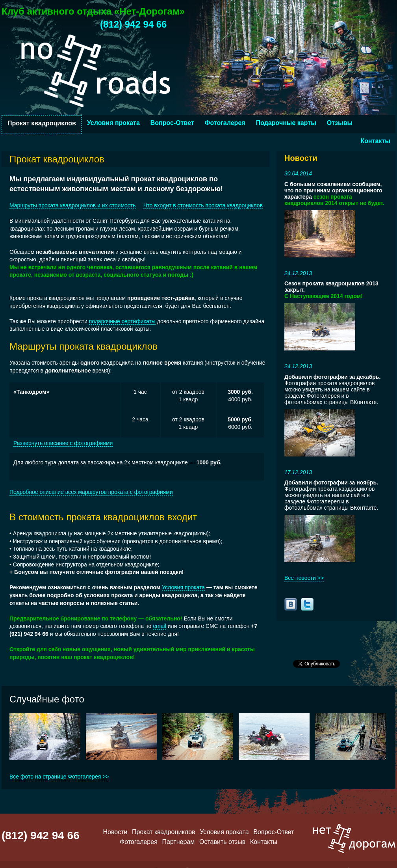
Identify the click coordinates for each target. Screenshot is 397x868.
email (159, 626)
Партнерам (179, 842)
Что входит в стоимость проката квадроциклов (203, 205)
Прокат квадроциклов (42, 123)
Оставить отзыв (222, 842)
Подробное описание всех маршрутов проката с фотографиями (91, 492)
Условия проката (113, 123)
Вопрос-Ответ (172, 123)
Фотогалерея (225, 123)
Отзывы (340, 123)
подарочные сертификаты (122, 321)
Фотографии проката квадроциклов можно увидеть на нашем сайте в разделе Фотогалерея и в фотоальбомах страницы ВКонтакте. (332, 389)
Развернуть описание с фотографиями (63, 443)
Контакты (376, 141)
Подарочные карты (286, 123)
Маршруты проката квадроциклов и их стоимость (73, 205)
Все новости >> (304, 578)
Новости (115, 832)
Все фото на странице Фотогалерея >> (59, 777)
